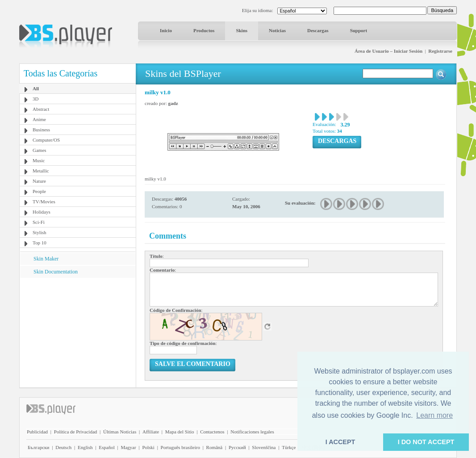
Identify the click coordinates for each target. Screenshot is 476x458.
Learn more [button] (434, 415)
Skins (242, 30)
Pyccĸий (237, 447)
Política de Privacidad (76, 432)
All (36, 88)
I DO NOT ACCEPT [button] (426, 442)
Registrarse (440, 51)
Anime (39, 119)
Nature (39, 181)
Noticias (277, 30)
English (85, 447)
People (39, 191)
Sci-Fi (39, 222)
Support (359, 30)
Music (39, 160)
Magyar (128, 447)
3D (35, 99)
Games (40, 150)
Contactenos (212, 432)
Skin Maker (46, 259)
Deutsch (63, 447)
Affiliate (151, 432)
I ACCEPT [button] (340, 442)
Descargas (318, 30)
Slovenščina (264, 447)
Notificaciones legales (252, 432)
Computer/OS (46, 140)
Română (215, 447)
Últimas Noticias (120, 432)
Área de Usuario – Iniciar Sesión (388, 51)
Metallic (41, 171)
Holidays (42, 212)
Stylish (40, 232)
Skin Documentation (56, 272)
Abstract (41, 109)
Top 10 (40, 243)
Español (106, 447)
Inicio (166, 30)
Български (39, 447)
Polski (148, 447)
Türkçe (289, 447)
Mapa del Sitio (180, 432)
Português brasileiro (180, 447)
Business (41, 130)
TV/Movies (44, 202)
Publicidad (37, 432)
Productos (204, 30)
